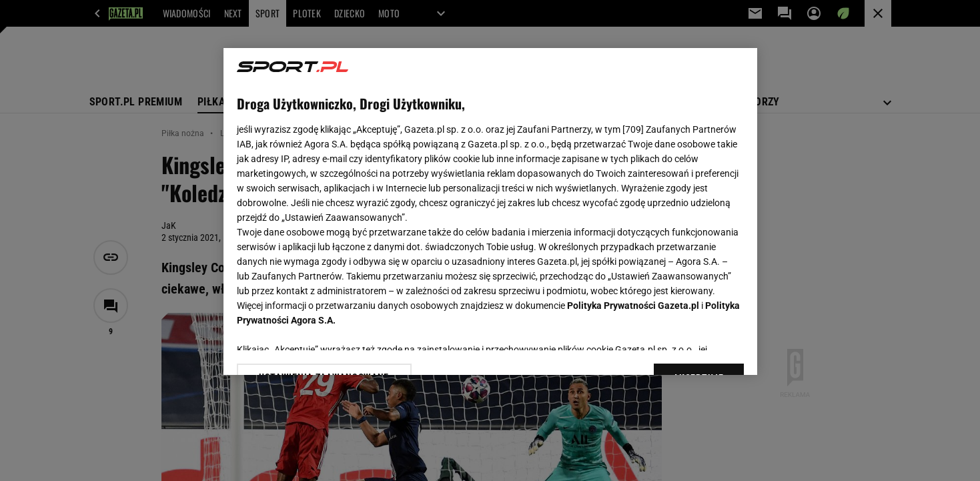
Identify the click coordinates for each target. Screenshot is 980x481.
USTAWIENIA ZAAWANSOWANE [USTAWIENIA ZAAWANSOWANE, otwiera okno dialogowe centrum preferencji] (324, 348)
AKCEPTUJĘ (698, 349)
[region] (490, 211)
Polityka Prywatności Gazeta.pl (633, 306)
